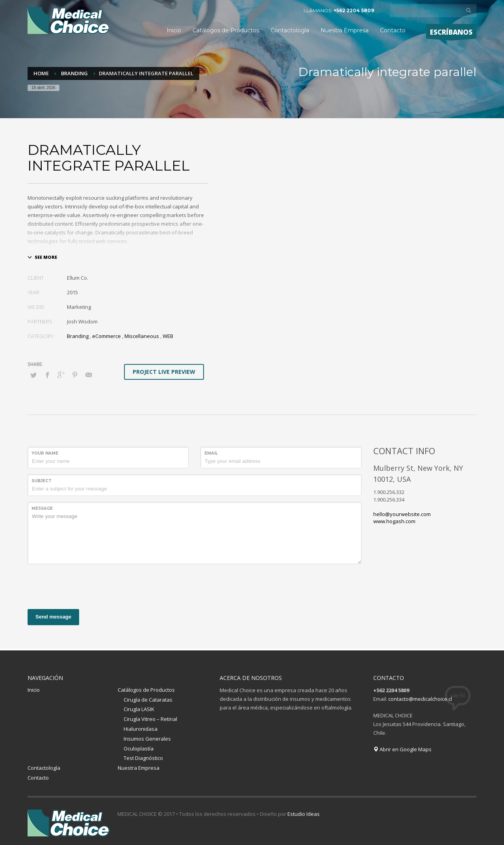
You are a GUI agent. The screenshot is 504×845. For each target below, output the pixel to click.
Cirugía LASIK (139, 709)
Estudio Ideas (304, 814)
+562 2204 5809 (354, 10)
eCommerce (107, 336)
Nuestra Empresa (139, 768)
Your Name (45, 453)
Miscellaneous (142, 336)
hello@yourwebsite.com (402, 514)
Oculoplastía (139, 748)
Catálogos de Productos (146, 690)
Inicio (34, 690)
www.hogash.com (394, 521)
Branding (78, 336)
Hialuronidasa (141, 729)
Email (211, 453)
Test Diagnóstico (143, 758)
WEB (168, 336)
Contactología (44, 768)
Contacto (38, 778)
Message (42, 508)
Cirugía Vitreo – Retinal (150, 719)
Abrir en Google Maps (402, 749)
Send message (53, 617)
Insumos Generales (147, 739)
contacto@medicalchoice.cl (420, 699)
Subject (42, 481)
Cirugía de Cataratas (148, 700)
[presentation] (87, 585)
